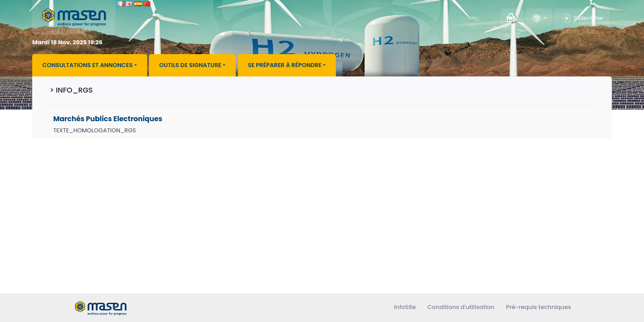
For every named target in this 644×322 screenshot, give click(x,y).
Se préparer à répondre (285, 65)
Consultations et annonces (88, 65)
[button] (539, 18)
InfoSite (405, 307)
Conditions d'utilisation (461, 307)
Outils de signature (190, 65)
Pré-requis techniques (538, 307)
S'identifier (582, 18)
